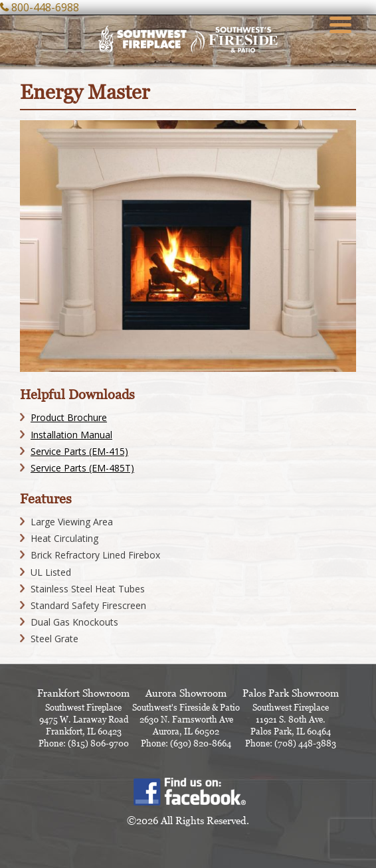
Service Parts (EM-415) (79, 451)
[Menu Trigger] (341, 23)
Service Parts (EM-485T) (82, 468)
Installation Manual (71, 435)
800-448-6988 (45, 7)
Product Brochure (69, 417)
